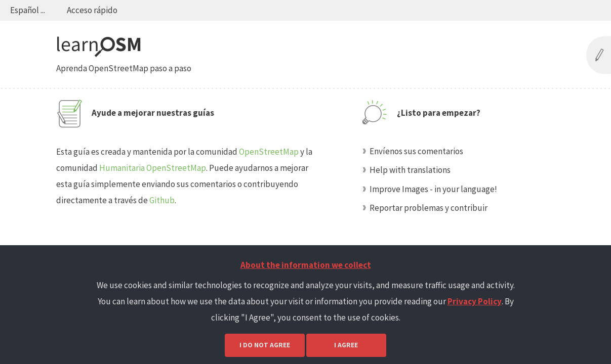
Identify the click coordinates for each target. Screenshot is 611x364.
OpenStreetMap (269, 152)
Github (162, 200)
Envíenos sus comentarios (416, 151)
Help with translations (410, 170)
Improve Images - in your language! (433, 189)
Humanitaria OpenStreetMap (153, 168)
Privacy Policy (475, 301)
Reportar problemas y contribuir (429, 208)
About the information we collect (306, 265)
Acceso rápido (92, 10)
